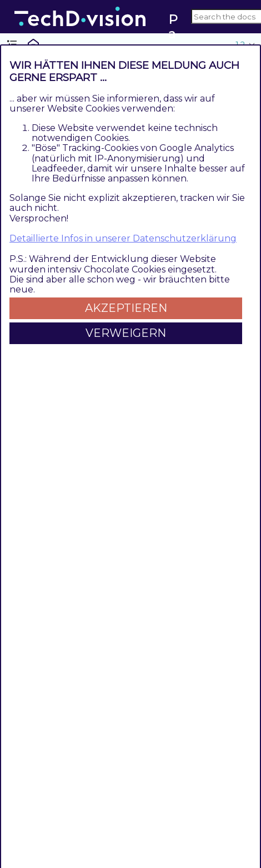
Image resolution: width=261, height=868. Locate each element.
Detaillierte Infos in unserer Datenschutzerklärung (123, 238)
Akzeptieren (126, 308)
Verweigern (126, 333)
